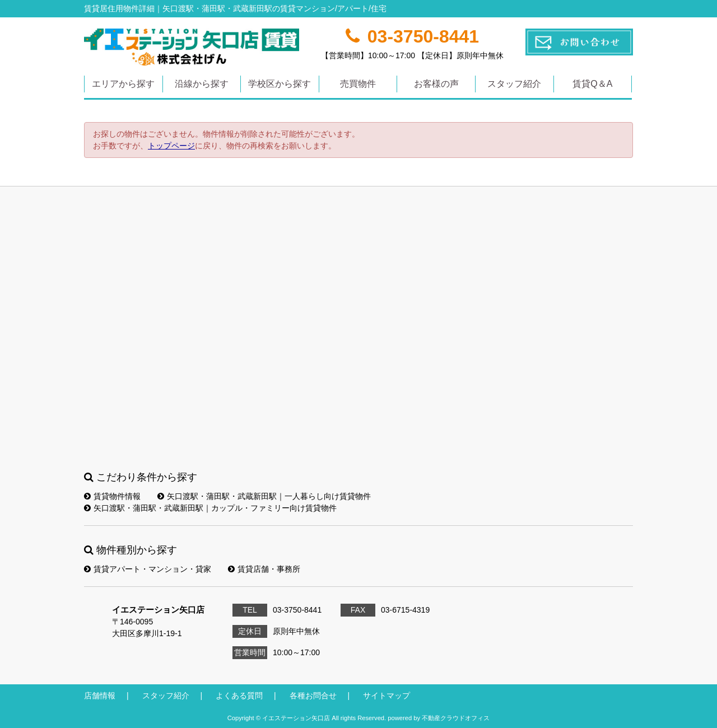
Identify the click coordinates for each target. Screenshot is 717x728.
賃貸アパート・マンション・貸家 (148, 569)
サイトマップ (387, 696)
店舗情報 (100, 696)
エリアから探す (123, 84)
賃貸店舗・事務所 (264, 569)
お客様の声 (436, 84)
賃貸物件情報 (112, 496)
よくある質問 (239, 696)
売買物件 (358, 84)
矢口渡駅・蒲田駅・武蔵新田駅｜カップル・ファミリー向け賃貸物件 (210, 508)
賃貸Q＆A (592, 84)
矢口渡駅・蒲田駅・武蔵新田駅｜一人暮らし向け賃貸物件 (264, 496)
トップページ (171, 146)
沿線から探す (202, 84)
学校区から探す (280, 84)
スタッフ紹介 (514, 84)
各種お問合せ (313, 696)
